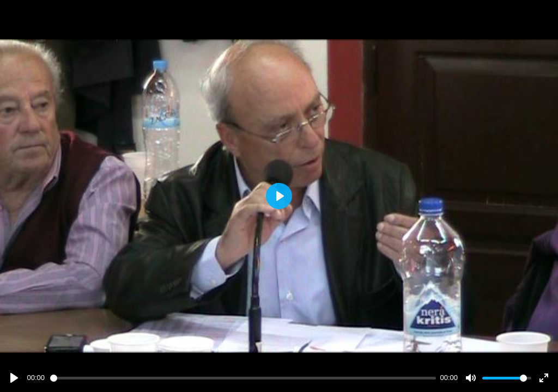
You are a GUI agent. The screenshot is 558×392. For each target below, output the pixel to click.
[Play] (14, 378)
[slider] (243, 378)
